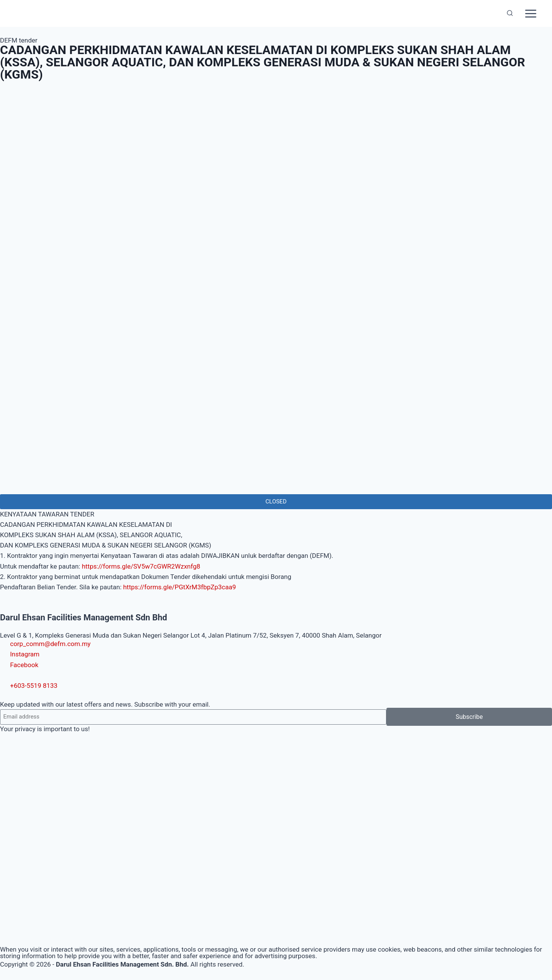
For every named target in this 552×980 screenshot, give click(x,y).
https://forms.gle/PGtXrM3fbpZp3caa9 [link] (179, 587)
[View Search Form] (510, 13)
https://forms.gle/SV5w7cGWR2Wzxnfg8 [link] (141, 566)
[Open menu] (531, 13)
